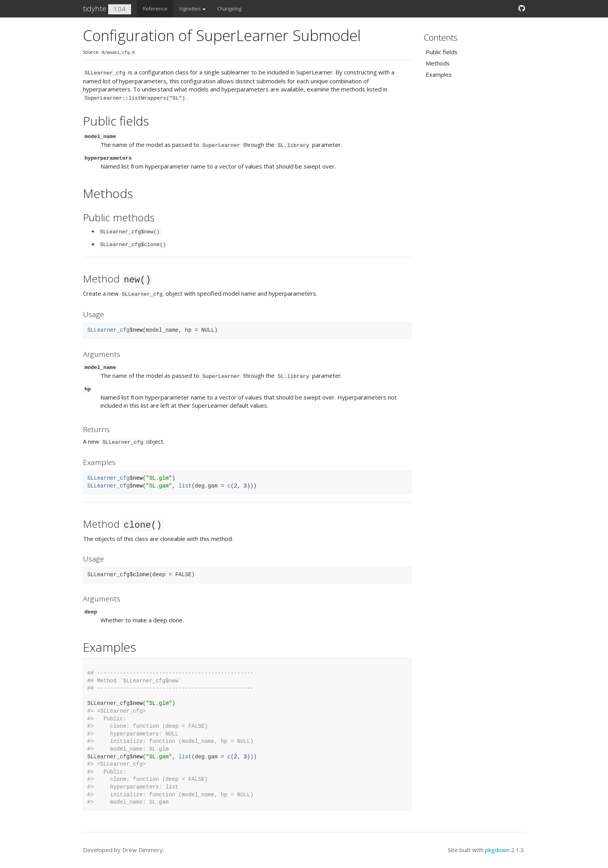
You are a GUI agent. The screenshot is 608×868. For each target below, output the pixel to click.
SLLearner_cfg (108, 330)
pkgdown (497, 850)
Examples (439, 74)
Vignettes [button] (192, 9)
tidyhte (95, 9)
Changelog (229, 9)
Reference (155, 9)
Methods (438, 63)
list (185, 486)
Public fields (442, 52)
